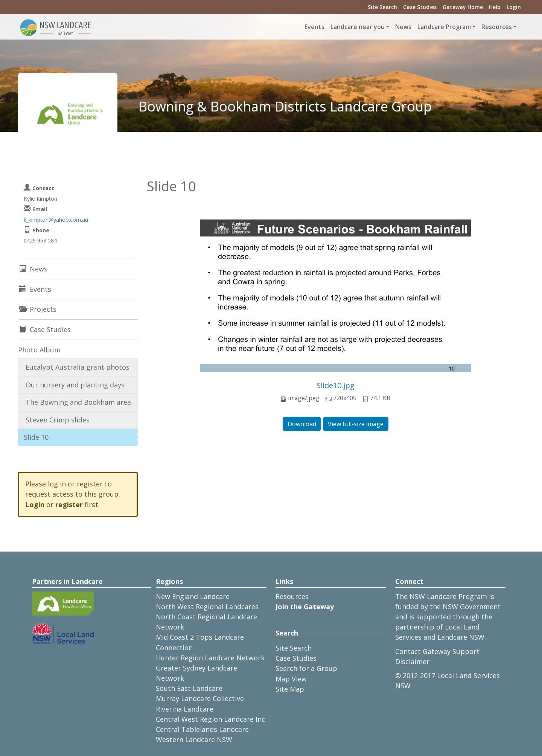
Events (314, 27)
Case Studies (420, 7)
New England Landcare (193, 596)
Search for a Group (306, 668)
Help (495, 7)
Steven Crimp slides (58, 420)
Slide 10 (36, 437)
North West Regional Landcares (207, 607)
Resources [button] (497, 27)
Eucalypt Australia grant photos (78, 367)
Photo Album (39, 350)
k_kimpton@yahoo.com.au (56, 220)
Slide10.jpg (336, 385)
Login (514, 7)
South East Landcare (189, 688)
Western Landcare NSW (194, 739)
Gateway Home (463, 7)
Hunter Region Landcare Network (210, 658)
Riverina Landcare (185, 709)
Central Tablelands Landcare (202, 729)
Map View (291, 679)
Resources (292, 596)
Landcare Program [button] (444, 27)
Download (302, 424)
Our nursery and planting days (75, 385)
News (403, 27)
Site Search (382, 7)
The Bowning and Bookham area (78, 402)
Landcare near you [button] (358, 27)
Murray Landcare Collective (200, 698)
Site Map (290, 689)
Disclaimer (412, 661)
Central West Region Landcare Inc (210, 719)
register (69, 505)
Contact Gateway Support (437, 651)
